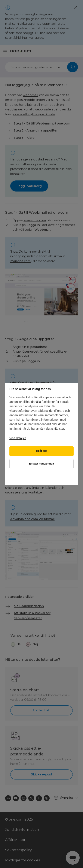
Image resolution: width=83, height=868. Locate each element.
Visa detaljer (18, 438)
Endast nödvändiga (41, 464)
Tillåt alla (41, 451)
